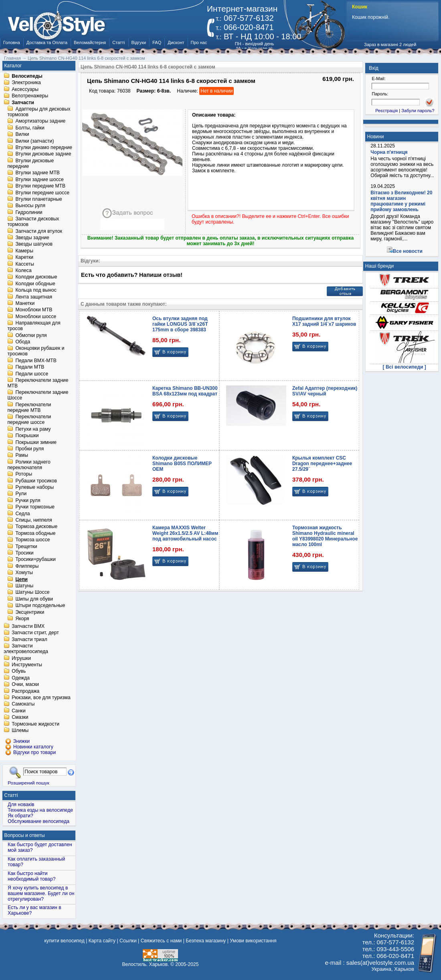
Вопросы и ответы (25, 835)
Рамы (22, 456)
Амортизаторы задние (40, 121)
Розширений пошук (28, 783)
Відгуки (139, 42)
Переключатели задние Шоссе (38, 395)
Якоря (22, 619)
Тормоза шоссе (32, 540)
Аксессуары (25, 89)
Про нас (199, 42)
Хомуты (24, 573)
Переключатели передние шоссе (29, 420)
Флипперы (27, 566)
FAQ (157, 42)
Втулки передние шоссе (42, 193)
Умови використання (253, 941)
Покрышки (27, 436)
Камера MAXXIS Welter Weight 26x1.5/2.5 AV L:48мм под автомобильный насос (185, 533)
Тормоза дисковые (36, 527)
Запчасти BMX (28, 626)
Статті (118, 42)
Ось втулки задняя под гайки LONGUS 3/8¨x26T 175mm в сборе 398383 (180, 324)
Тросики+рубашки (35, 560)
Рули (21, 494)
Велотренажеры (30, 96)
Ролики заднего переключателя (29, 465)
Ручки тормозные (35, 507)
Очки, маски (25, 685)
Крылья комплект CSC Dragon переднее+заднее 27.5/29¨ (322, 464)
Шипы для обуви (34, 599)
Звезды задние (32, 238)
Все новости (408, 251)
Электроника (26, 83)
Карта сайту (102, 941)
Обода (23, 342)
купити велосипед (64, 941)
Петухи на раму (33, 429)
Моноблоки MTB (34, 310)
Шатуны (24, 586)
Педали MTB (30, 367)
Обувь (19, 671)
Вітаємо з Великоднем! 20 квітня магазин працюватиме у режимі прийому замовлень (401, 201)
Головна (12, 42)
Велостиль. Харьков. (146, 964)
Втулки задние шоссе (39, 179)
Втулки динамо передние (44, 147)
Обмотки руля (31, 335)
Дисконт (176, 42)
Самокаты (23, 704)
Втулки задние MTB (37, 173)
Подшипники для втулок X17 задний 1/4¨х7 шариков (324, 321)
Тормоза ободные (35, 533)
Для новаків (21, 805)
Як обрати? (20, 816)
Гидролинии (29, 212)
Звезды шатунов (34, 244)
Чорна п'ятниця (389, 152)
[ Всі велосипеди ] (405, 367)
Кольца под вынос (36, 290)
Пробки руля (29, 449)
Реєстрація (386, 111)
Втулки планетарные (38, 199)
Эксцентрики (30, 612)
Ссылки (128, 941)
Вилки (22, 135)
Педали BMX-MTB (36, 361)
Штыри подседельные (40, 606)
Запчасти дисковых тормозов (33, 222)
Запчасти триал (29, 639)
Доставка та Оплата (47, 42)
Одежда (21, 678)
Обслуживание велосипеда (38, 821)
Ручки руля (28, 500)
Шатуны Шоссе (32, 593)
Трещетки (26, 546)
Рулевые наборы (34, 487)
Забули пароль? (418, 111)
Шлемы (20, 730)
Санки (19, 711)
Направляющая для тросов (34, 326)
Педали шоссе (32, 374)
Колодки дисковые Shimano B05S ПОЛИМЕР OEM (182, 464)
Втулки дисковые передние (30, 163)
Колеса (23, 270)
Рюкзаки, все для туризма (41, 698)
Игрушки (21, 658)
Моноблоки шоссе (36, 317)
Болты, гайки (30, 128)
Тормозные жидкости (35, 724)
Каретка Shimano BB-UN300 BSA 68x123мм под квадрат (185, 391)
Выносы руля (30, 206)
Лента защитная (34, 297)
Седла (22, 514)
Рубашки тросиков (36, 481)
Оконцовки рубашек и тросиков (36, 351)
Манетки (25, 303)
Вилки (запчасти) (34, 141)
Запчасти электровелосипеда (26, 649)
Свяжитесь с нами (161, 941)
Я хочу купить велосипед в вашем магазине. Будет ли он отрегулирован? (41, 893)
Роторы (24, 474)
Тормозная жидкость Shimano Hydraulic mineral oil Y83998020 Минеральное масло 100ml (325, 536)
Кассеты (25, 264)
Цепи (21, 579)
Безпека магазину (206, 941)
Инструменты (27, 665)
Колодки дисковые (36, 277)
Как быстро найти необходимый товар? (31, 876)
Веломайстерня (90, 42)
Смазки (20, 718)
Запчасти (23, 103)
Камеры (24, 251)
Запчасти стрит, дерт (35, 633)
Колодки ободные (35, 284)
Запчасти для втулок (39, 231)
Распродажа (25, 691)
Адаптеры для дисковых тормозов (39, 112)
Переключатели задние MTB (38, 383)
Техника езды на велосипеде (40, 810)
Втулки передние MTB (40, 186)
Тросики (24, 553)
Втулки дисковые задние (43, 154)
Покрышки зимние (36, 442)
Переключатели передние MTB (29, 407)
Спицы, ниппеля (33, 520)
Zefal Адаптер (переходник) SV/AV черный (325, 391)
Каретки (24, 258)
